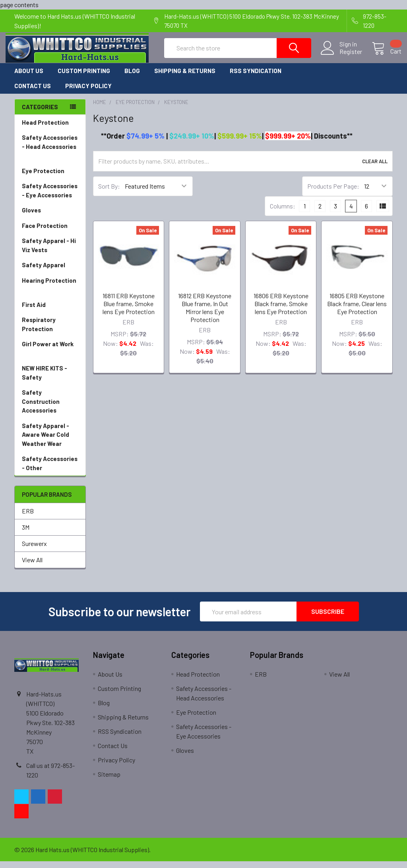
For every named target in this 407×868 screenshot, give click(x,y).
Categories (40, 113)
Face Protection (50, 232)
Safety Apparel (50, 272)
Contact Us (33, 93)
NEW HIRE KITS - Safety (45, 379)
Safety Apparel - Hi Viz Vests (50, 252)
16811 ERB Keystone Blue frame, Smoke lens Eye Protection (129, 310)
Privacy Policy (88, 93)
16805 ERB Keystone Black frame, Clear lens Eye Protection (357, 310)
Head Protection (50, 129)
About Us (29, 77)
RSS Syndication (256, 77)
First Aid (50, 312)
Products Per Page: (333, 193)
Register (342, 56)
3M (26, 534)
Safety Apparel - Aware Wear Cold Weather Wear (50, 442)
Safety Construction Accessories (50, 409)
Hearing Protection (50, 292)
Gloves (50, 217)
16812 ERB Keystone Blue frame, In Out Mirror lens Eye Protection (205, 314)
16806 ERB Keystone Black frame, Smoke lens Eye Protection (281, 310)
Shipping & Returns (185, 77)
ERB (28, 518)
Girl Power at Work (50, 356)
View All (32, 566)
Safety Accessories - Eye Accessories (50, 198)
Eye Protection (50, 178)
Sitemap (109, 781)
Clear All (375, 168)
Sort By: (109, 193)
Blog (132, 77)
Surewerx (34, 550)
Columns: (283, 213)
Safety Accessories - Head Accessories (50, 154)
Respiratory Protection (50, 331)
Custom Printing (84, 77)
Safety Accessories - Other (50, 470)
